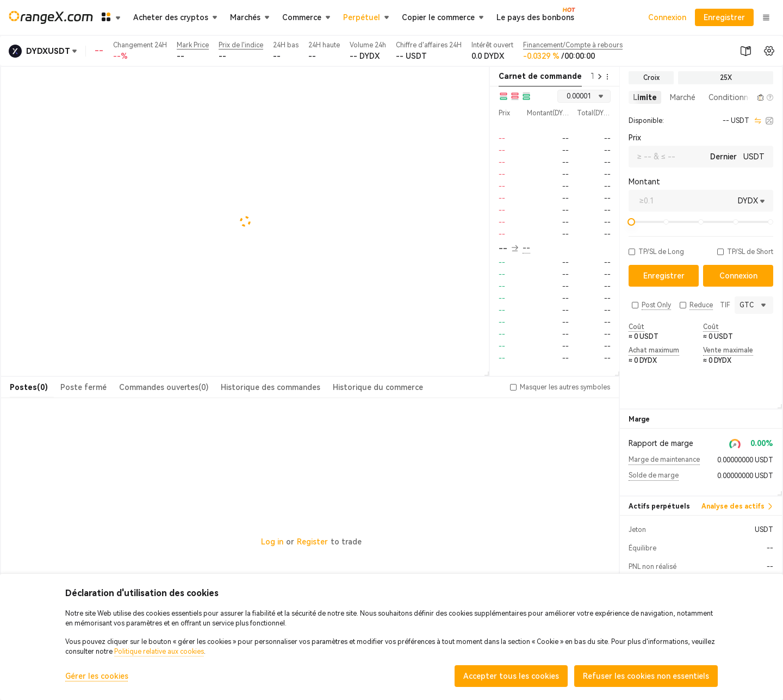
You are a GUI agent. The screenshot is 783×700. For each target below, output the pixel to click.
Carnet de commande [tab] (540, 76)
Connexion (667, 17)
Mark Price (193, 45)
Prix (635, 138)
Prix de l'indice (241, 45)
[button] (748, 97)
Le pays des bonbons (535, 17)
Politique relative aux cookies (159, 652)
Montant (644, 182)
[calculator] (769, 121)
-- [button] (508, 249)
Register (312, 542)
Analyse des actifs (737, 506)
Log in (272, 542)
